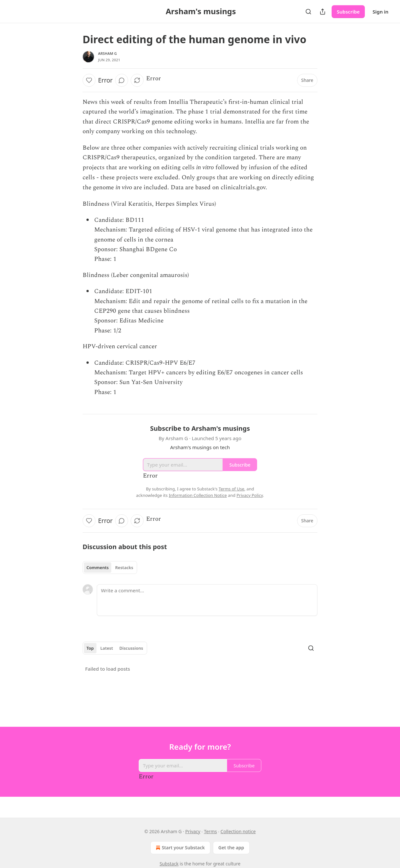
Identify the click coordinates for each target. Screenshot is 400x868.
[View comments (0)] (122, 80)
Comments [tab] (98, 567)
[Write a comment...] (207, 600)
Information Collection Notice (198, 495)
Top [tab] (90, 648)
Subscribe (348, 12)
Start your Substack (180, 848)
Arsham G (107, 53)
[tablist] (110, 567)
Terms (210, 831)
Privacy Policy (250, 495)
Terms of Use (232, 489)
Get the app (231, 848)
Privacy (193, 831)
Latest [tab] (107, 648)
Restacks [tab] (124, 567)
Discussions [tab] (131, 648)
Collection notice (238, 831)
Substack (169, 864)
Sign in (380, 12)
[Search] (308, 12)
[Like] (89, 80)
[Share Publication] (323, 12)
